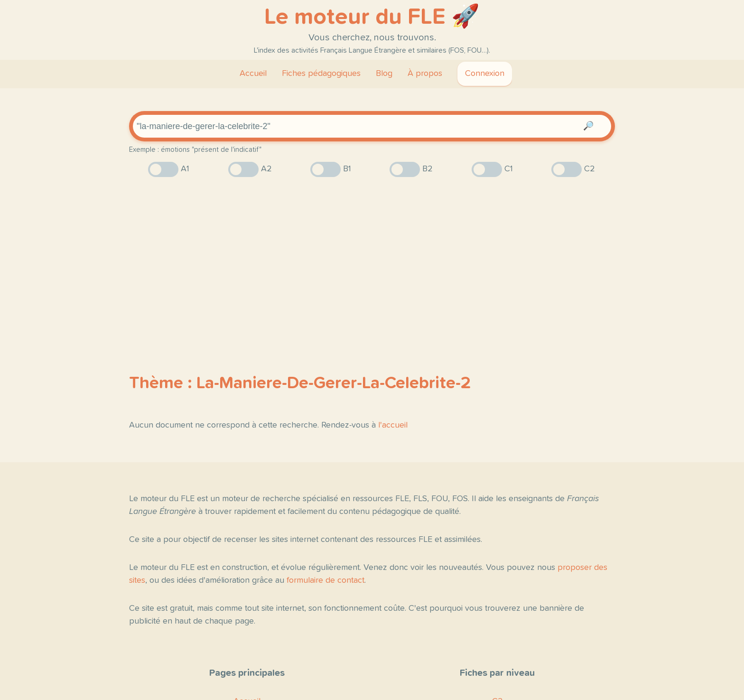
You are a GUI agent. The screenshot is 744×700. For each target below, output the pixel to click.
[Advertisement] (372, 259)
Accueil (253, 74)
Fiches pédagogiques (321, 74)
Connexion (485, 74)
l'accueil (393, 425)
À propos (425, 74)
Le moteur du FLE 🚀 (372, 17)
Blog (384, 74)
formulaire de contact (325, 580)
